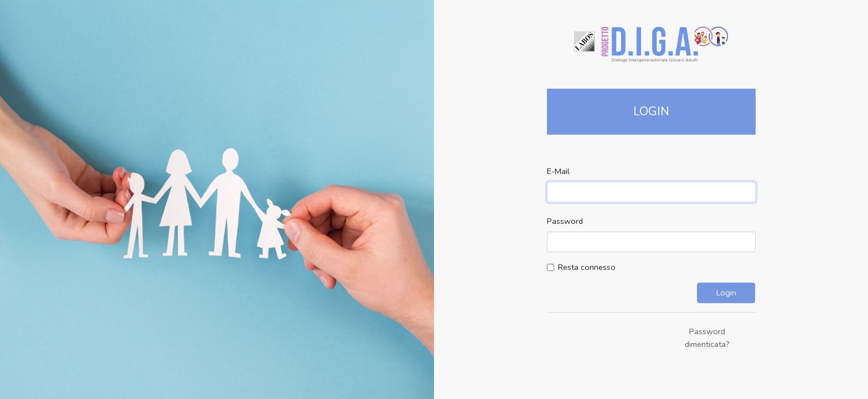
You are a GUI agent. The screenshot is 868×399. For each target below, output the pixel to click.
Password (565, 221)
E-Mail (558, 171)
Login (726, 293)
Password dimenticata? (707, 338)
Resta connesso (587, 267)
